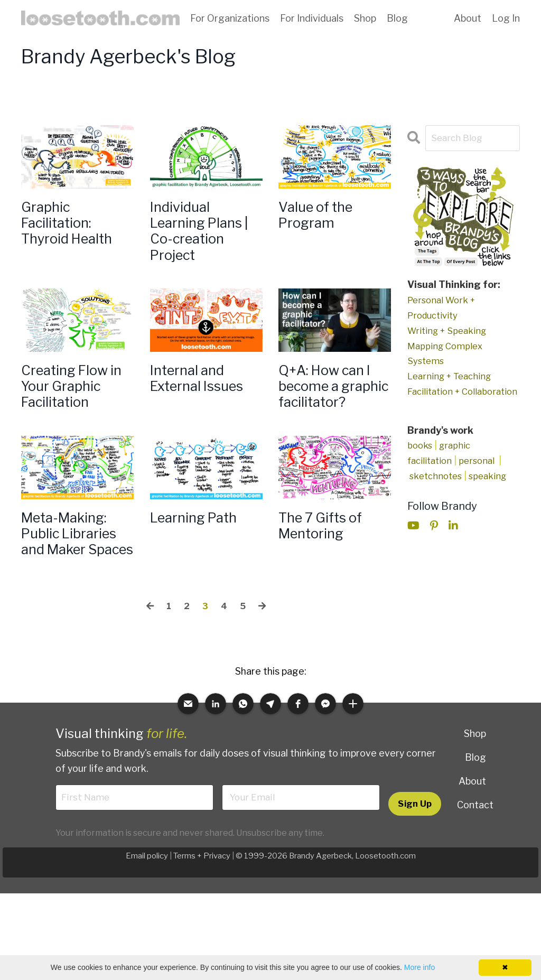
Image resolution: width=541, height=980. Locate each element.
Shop (365, 18)
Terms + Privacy (201, 927)
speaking (492, 492)
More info (419, 967)
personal (481, 476)
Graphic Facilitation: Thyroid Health (74, 228)
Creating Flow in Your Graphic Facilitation (75, 403)
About (468, 18)
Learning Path (200, 559)
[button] (188, 773)
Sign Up (415, 874)
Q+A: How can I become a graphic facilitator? (332, 413)
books (421, 461)
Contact (475, 874)
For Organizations (230, 18)
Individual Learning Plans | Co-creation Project (203, 237)
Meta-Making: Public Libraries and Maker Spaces (77, 588)
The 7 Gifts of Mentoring (328, 569)
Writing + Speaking (449, 331)
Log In (506, 18)
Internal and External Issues (204, 394)
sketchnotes (437, 492)
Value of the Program (321, 218)
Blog (397, 18)
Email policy (146, 927)
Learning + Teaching (452, 376)
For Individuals (312, 18)
